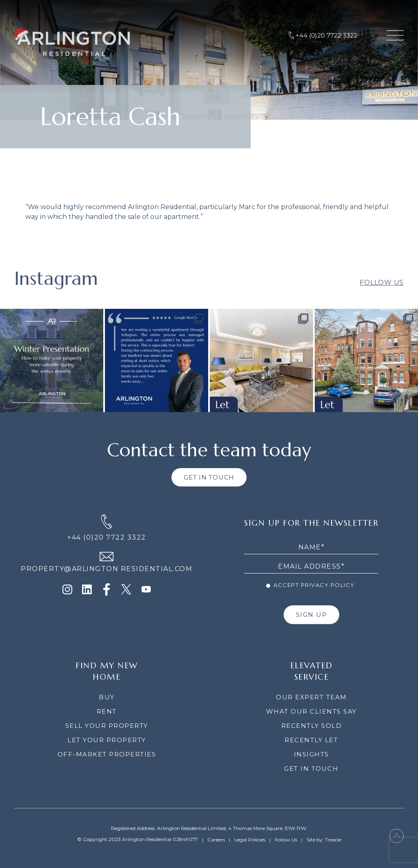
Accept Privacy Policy (310, 585)
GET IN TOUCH (209, 477)
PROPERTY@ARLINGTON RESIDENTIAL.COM (107, 569)
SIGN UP (312, 615)
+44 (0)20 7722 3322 (107, 537)
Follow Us (382, 290)
